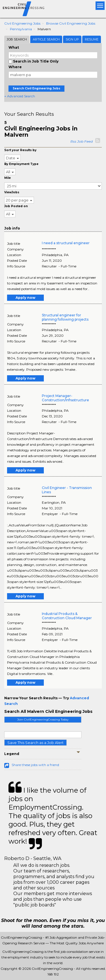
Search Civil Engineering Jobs (36, 88)
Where (15, 67)
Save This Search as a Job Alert (35, 743)
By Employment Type (21, 164)
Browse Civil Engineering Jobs (71, 23)
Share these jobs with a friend (35, 765)
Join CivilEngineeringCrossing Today (43, 720)
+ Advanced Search (20, 96)
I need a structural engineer (66, 243)
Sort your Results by (20, 150)
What (14, 47)
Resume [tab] (92, 39)
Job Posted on (16, 206)
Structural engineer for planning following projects (65, 317)
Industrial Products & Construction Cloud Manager (67, 616)
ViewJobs (12, 192)
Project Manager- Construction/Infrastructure (65, 398)
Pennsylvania (21, 29)
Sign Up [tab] (72, 39)
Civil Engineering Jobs (22, 23)
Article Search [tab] (46, 39)
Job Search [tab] (17, 39)
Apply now (25, 298)
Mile (7, 178)
